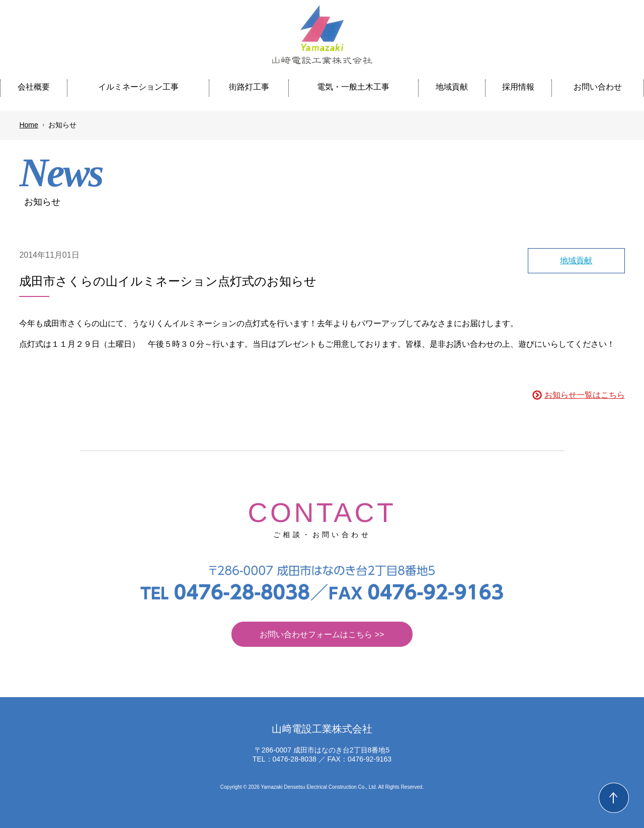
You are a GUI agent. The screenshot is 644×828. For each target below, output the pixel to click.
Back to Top (614, 798)
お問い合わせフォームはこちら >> (322, 634)
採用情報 (518, 87)
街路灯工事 (249, 87)
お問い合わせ (598, 87)
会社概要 (34, 87)
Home (28, 125)
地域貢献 (452, 87)
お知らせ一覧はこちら (585, 395)
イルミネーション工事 (138, 87)
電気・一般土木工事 (353, 87)
